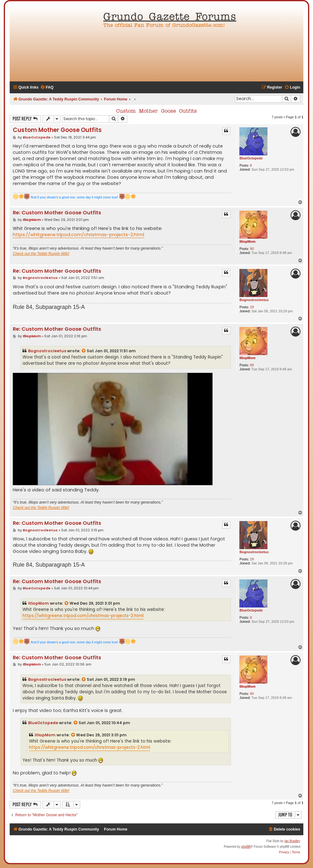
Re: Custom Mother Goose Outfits (57, 213)
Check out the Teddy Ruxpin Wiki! (41, 254)
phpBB (246, 847)
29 (252, 307)
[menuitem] (47, 88)
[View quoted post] (84, 351)
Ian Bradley (292, 841)
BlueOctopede (251, 158)
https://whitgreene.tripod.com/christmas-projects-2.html (78, 235)
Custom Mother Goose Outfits (156, 111)
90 (252, 249)
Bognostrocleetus (254, 300)
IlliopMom (247, 241)
